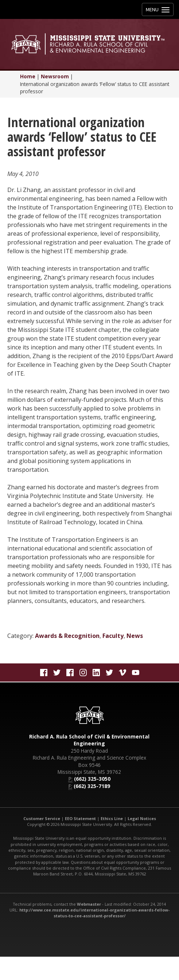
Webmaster (89, 904)
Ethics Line (112, 818)
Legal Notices (142, 818)
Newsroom (55, 76)
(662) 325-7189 (92, 786)
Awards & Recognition (67, 636)
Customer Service (42, 818)
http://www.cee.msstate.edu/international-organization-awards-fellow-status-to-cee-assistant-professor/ (94, 913)
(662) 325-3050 (92, 779)
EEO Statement (80, 818)
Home (28, 76)
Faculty (113, 636)
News (135, 636)
